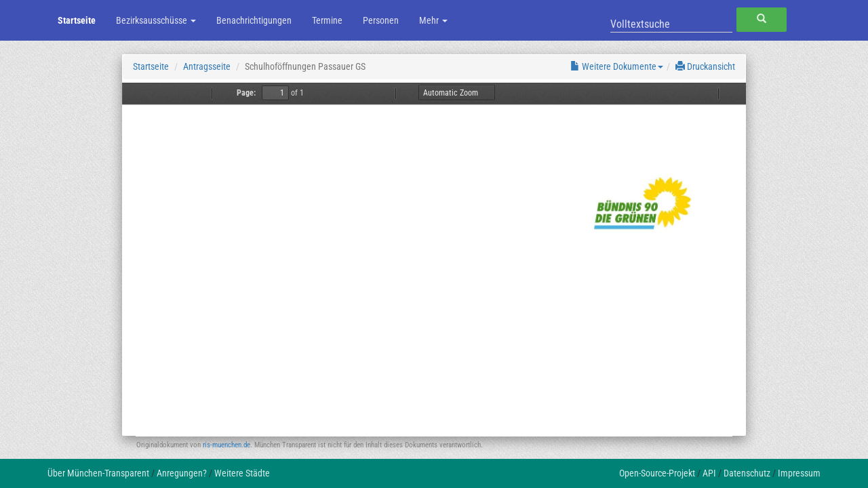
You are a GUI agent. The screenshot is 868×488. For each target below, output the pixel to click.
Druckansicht (705, 66)
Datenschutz (747, 473)
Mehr (433, 20)
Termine (327, 20)
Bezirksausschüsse (156, 20)
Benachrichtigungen (254, 20)
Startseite (77, 20)
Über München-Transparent (98, 473)
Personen (381, 20)
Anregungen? (182, 473)
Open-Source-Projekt (657, 473)
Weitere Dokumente (617, 66)
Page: (246, 93)
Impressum (799, 473)
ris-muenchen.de (226, 445)
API (709, 473)
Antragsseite (207, 66)
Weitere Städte (242, 473)
